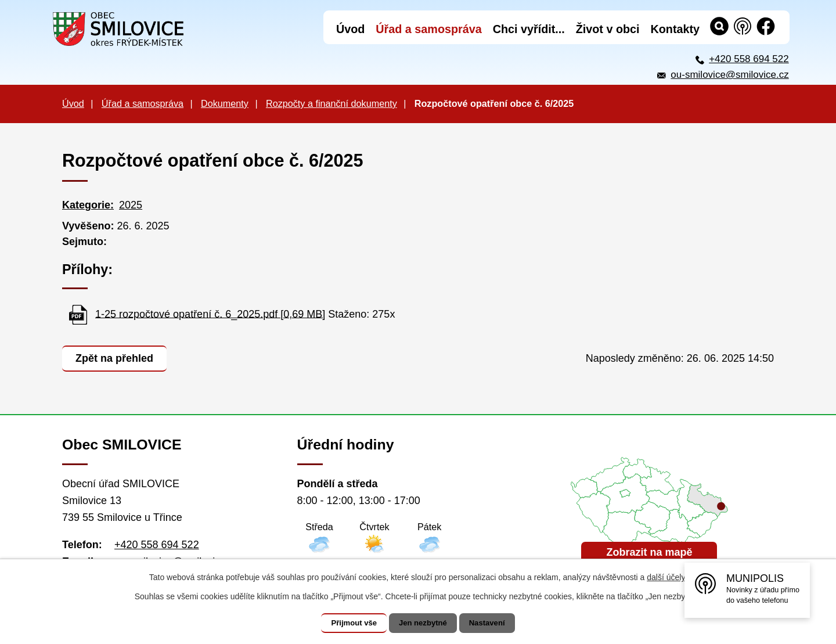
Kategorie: (88, 205)
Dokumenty (225, 103)
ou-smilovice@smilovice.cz (729, 75)
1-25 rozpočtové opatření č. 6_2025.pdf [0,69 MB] (210, 314)
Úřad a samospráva (143, 103)
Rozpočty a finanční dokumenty (331, 103)
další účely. (667, 577)
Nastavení (495, 623)
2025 (131, 205)
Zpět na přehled (117, 357)
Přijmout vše (347, 623)
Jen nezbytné (424, 623)
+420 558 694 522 (749, 59)
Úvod (73, 103)
